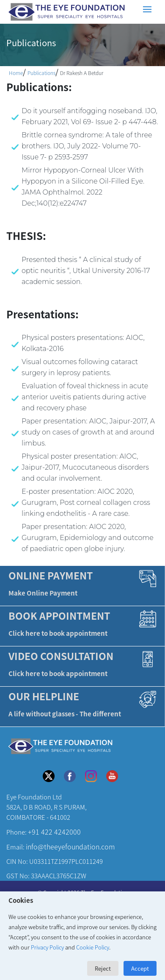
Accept (140, 968)
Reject (103, 968)
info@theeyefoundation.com (70, 846)
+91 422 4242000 (54, 832)
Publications (41, 73)
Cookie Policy (93, 947)
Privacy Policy (47, 947)
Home (16, 73)
